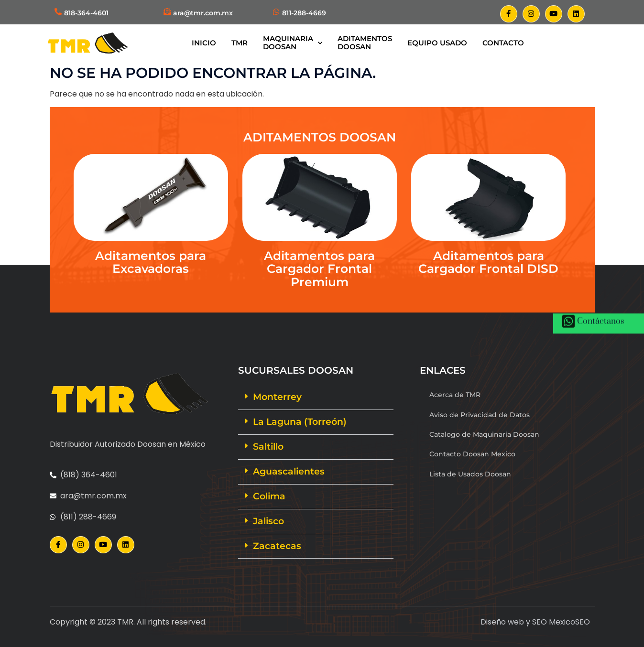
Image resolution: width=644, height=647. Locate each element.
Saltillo (268, 447)
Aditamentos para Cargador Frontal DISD (488, 262)
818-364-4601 (86, 13)
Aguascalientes (289, 471)
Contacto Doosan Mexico (472, 454)
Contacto (503, 43)
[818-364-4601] (58, 12)
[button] (316, 398)
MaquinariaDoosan (293, 43)
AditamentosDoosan (365, 43)
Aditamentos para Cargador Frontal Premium (319, 269)
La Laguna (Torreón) (300, 422)
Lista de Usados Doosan (470, 474)
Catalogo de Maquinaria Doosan (484, 434)
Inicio (204, 43)
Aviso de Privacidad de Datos (480, 415)
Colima (269, 496)
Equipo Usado (437, 43)
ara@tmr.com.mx (203, 13)
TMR (240, 43)
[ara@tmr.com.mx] (167, 12)
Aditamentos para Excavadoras (151, 262)
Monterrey (277, 397)
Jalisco (268, 521)
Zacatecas (277, 546)
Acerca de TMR (455, 395)
